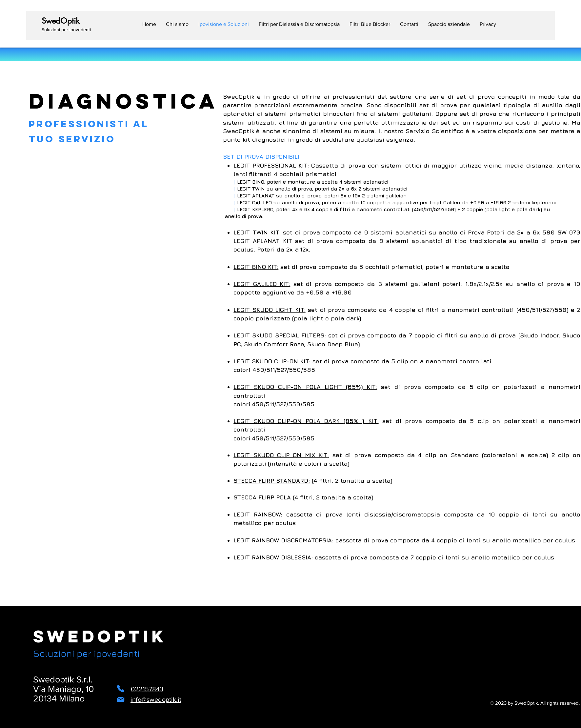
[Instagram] (226, 716)
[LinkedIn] (259, 716)
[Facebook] (242, 716)
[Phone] (121, 689)
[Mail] (121, 699)
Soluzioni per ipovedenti (86, 653)
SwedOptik (100, 636)
